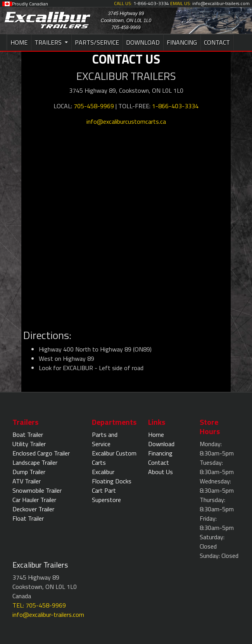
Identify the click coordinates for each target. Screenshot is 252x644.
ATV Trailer (27, 481)
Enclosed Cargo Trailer (41, 453)
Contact (159, 462)
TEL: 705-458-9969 (39, 605)
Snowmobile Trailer (37, 490)
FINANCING (182, 42)
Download (161, 444)
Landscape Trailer (35, 462)
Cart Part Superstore (106, 495)
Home (156, 435)
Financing (160, 453)
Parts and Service (105, 439)
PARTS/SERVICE (97, 42)
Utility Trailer (29, 444)
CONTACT (217, 42)
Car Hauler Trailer (34, 500)
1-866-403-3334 (175, 106)
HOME (19, 42)
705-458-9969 (94, 106)
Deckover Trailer (33, 509)
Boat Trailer (28, 435)
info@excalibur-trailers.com (48, 615)
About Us (161, 472)
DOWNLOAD (143, 42)
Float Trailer (28, 518)
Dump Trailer (29, 472)
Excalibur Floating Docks (112, 476)
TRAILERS (49, 42)
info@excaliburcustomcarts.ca (126, 121)
